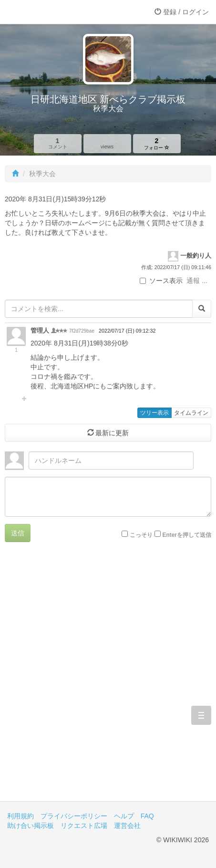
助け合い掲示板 (31, 826)
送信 (18, 533)
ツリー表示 (154, 413)
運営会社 (127, 826)
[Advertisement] (108, 679)
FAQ (147, 816)
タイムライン (191, 413)
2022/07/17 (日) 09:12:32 (127, 331)
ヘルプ (124, 816)
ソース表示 (161, 281)
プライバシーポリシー (74, 816)
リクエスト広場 (84, 826)
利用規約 (21, 816)
